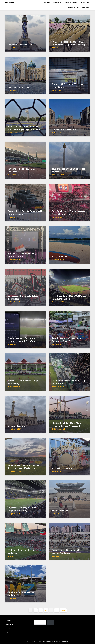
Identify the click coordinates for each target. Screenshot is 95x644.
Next (63, 610)
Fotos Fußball (57, 3)
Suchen (51, 622)
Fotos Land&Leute (71, 3)
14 (57, 610)
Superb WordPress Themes (60, 641)
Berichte (47, 3)
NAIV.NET (9, 2)
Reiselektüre (85, 3)
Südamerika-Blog (73, 8)
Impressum (85, 8)
